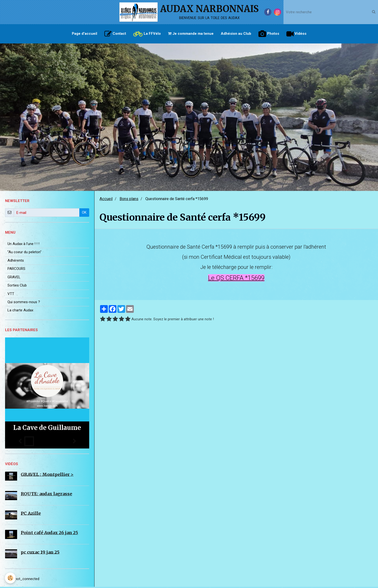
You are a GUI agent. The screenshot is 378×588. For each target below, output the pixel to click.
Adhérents (16, 262)
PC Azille (31, 514)
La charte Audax (20, 311)
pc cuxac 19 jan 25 (40, 553)
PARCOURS (16, 270)
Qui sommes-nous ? (24, 303)
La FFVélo (147, 34)
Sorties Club (17, 287)
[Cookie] (10, 578)
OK (84, 214)
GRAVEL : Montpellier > (47, 475)
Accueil (106, 200)
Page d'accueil (84, 34)
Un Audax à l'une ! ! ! (23, 245)
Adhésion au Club (236, 34)
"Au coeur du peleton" (24, 253)
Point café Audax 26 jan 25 (49, 534)
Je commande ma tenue (191, 34)
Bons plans (129, 200)
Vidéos (296, 34)
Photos (269, 34)
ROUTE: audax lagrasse (46, 495)
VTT (11, 295)
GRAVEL (14, 278)
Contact (115, 34)
